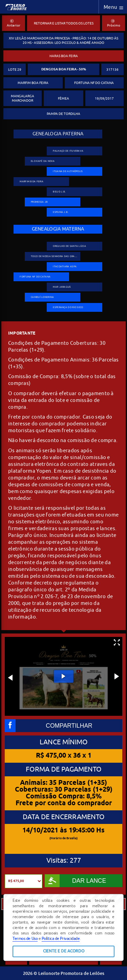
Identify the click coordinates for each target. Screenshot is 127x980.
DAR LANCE (75, 881)
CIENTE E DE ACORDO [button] (64, 951)
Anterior (14, 23)
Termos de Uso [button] (25, 939)
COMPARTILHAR (49, 726)
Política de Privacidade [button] (61, 939)
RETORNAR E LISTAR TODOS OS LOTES (64, 23)
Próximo (114, 23)
